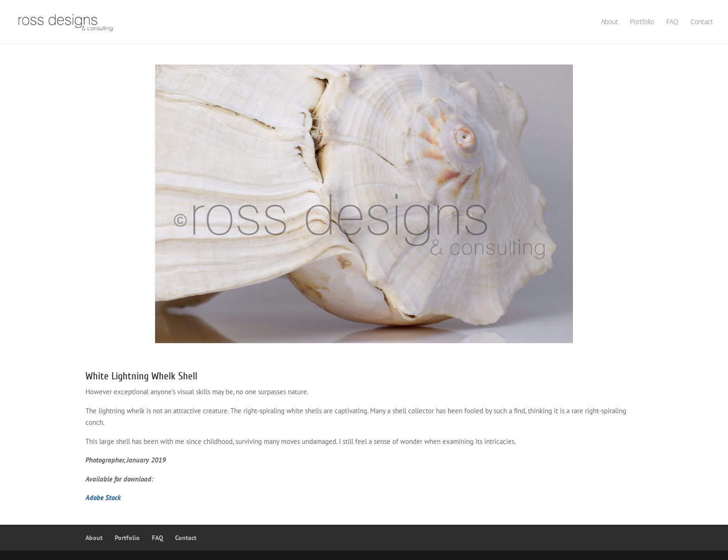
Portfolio (642, 22)
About (609, 22)
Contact (702, 22)
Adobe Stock (103, 498)
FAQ (672, 22)
